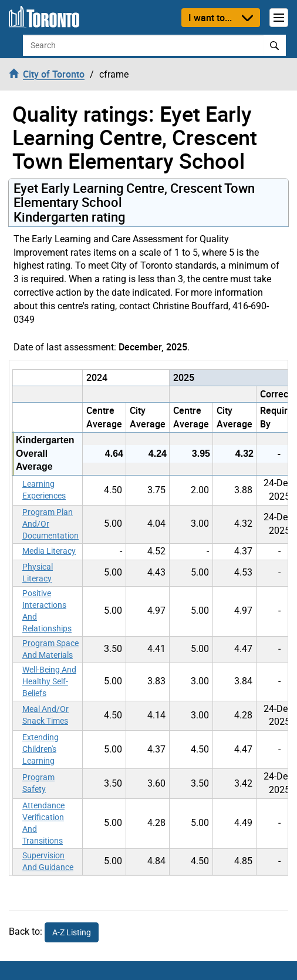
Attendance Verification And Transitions (43, 823)
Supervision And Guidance (48, 861)
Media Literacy (49, 551)
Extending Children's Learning (41, 749)
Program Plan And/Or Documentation (50, 524)
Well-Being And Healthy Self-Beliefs (49, 681)
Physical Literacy (38, 573)
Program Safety (38, 783)
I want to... (210, 18)
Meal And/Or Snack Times (45, 715)
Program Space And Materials (50, 649)
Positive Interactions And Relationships (47, 611)
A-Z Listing (72, 932)
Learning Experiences (44, 490)
